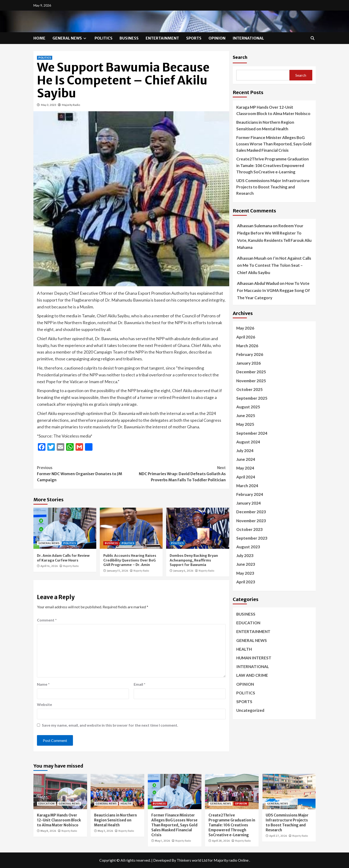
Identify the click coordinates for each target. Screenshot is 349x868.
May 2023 (245, 573)
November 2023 (251, 521)
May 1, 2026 (162, 841)
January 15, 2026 (118, 571)
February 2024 (250, 494)
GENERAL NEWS (70, 38)
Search (240, 57)
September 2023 (252, 538)
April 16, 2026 (49, 566)
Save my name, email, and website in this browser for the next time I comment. (110, 725)
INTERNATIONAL (248, 38)
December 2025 (251, 372)
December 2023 (251, 512)
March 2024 (247, 486)
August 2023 (248, 547)
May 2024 (245, 468)
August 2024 (248, 442)
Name (43, 684)
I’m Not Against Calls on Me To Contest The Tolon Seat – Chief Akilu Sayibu (274, 265)
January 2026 (249, 363)
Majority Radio (71, 105)
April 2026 (246, 337)
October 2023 (249, 529)
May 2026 (245, 328)
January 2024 (249, 503)
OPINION (217, 38)
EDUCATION (248, 623)
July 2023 (245, 555)
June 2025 (246, 416)
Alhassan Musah (252, 258)
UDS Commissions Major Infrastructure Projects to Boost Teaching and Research (273, 187)
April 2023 (246, 582)
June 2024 (246, 459)
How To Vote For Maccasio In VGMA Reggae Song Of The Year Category (273, 291)
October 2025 (249, 389)
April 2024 (246, 477)
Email (140, 684)
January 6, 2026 (183, 571)
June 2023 (246, 564)
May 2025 (245, 424)
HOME (39, 38)
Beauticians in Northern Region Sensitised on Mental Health (265, 125)
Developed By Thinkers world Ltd (180, 860)
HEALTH (244, 649)
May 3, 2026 (105, 831)
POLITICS (104, 38)
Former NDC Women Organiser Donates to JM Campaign (84, 473)
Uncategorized (250, 710)
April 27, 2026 (278, 836)
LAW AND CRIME (252, 675)
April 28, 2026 (221, 841)
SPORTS (194, 38)
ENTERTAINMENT (162, 38)
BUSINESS (129, 38)
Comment (47, 620)
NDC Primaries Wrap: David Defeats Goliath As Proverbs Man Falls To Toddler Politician (179, 473)
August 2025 (248, 407)
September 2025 (252, 398)
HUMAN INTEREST (254, 658)
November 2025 (251, 381)
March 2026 (247, 346)
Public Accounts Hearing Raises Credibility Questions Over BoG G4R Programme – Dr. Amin (130, 560)
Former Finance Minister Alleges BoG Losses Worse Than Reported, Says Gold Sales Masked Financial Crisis (274, 144)
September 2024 (252, 433)
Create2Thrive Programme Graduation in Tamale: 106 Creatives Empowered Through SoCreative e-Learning (273, 165)
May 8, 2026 (48, 831)
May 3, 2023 (49, 105)
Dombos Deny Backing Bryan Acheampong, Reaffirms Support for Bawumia (194, 560)
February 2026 (250, 354)
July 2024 (245, 451)
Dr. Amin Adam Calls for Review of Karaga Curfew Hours (63, 558)
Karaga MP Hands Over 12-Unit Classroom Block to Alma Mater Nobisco (273, 110)
